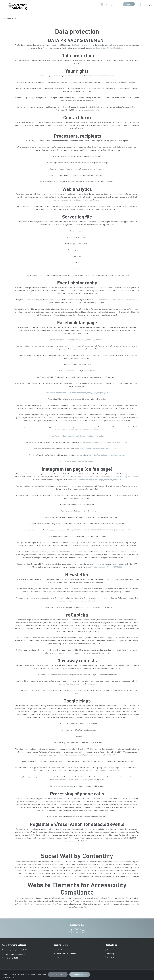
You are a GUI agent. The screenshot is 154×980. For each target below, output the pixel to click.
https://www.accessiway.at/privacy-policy (40, 904)
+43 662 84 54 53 (12, 958)
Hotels (129, 4)
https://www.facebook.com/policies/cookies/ (77, 461)
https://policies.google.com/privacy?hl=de (103, 770)
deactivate (129, 206)
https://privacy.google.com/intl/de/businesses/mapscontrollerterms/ (88, 755)
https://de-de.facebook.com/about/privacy (109, 455)
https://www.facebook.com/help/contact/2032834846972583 (105, 442)
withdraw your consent (65, 786)
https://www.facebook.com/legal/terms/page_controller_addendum (77, 340)
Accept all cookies (80, 974)
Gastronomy (111, 950)
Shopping (110, 954)
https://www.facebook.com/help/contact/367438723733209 (98, 449)
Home (3, 18)
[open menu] (148, 4)
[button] (104, 4)
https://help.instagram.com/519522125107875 (104, 567)
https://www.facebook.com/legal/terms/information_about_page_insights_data (77, 393)
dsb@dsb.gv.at (93, 110)
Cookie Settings (58, 974)
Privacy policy (8, 977)
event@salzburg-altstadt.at (63, 958)
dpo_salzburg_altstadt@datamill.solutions (106, 48)
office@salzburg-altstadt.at (81, 45)
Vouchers (110, 957)
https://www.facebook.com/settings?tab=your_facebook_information (77, 436)
